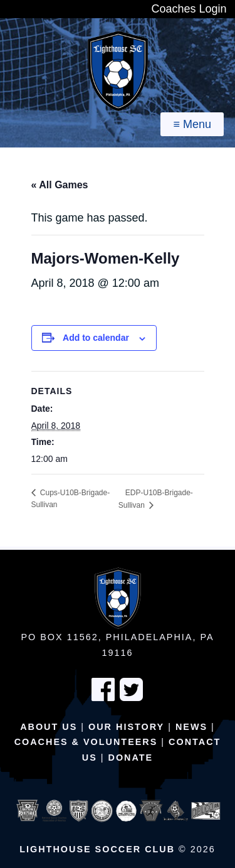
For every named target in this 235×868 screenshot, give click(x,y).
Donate (131, 758)
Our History (126, 727)
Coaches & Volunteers (86, 742)
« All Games (60, 185)
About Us (49, 727)
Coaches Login (189, 9)
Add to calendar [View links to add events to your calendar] (96, 338)
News (191, 727)
